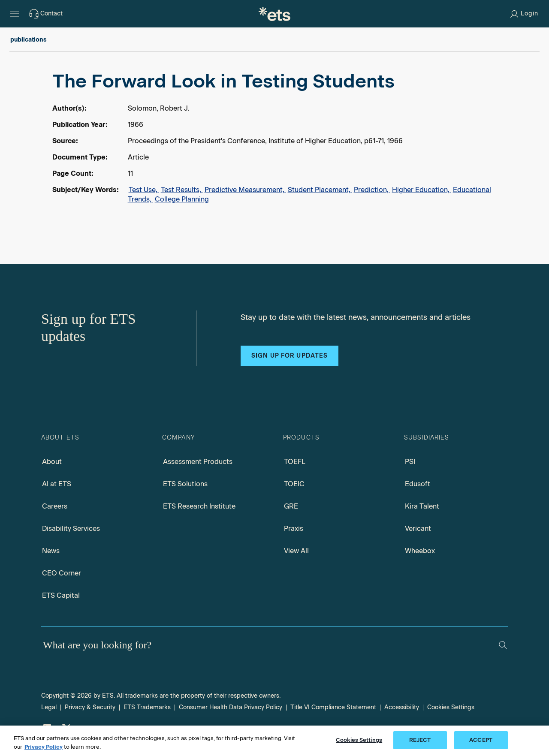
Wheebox (420, 551)
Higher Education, (422, 190)
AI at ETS (57, 484)
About (52, 462)
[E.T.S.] (274, 14)
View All (296, 551)
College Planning (182, 199)
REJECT (420, 740)
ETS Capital (61, 595)
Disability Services (71, 529)
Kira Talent (422, 506)
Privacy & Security (90, 707)
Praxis (294, 529)
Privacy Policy (44, 747)
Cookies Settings (451, 707)
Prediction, (372, 190)
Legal (49, 707)
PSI (410, 462)
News (51, 551)
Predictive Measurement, (245, 190)
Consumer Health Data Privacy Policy (231, 707)
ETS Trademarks (147, 707)
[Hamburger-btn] (15, 14)
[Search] (503, 645)
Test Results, (182, 190)
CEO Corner (62, 573)
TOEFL (295, 462)
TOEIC (294, 484)
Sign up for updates (290, 356)
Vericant (418, 529)
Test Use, (144, 190)
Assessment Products (198, 462)
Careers (55, 506)
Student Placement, (320, 190)
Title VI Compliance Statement (333, 707)
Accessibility (402, 707)
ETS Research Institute (199, 506)
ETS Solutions (185, 484)
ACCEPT (481, 740)
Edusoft (418, 484)
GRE (291, 506)
